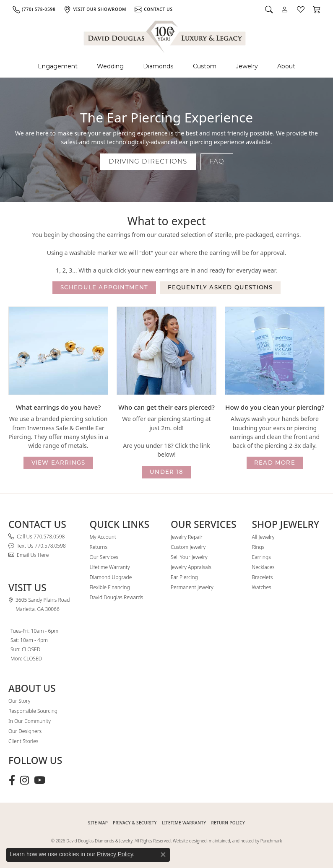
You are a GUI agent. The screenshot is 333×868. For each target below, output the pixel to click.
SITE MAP (98, 823)
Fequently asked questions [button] (220, 287)
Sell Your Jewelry (189, 557)
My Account (103, 537)
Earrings (261, 557)
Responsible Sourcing (33, 711)
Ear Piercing (184, 577)
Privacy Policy (115, 854)
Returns (99, 547)
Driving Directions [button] (148, 161)
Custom (205, 66)
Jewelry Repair (187, 537)
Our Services (104, 557)
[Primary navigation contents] (166, 66)
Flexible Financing (110, 587)
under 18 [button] (166, 472)
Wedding (110, 66)
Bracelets (263, 577)
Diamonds (158, 66)
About (286, 66)
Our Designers (25, 731)
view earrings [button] (59, 463)
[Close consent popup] (163, 855)
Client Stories (23, 741)
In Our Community (30, 721)
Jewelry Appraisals (191, 567)
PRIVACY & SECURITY (135, 823)
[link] (34, 9)
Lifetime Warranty (110, 567)
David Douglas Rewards (117, 597)
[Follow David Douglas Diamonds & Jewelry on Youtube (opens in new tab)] (40, 780)
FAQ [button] (217, 161)
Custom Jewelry (188, 547)
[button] (269, 9)
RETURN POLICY (228, 823)
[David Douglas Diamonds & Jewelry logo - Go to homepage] (165, 35)
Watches (262, 587)
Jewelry (247, 66)
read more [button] (275, 463)
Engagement (58, 66)
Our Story (19, 701)
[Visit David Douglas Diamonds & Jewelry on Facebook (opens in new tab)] (12, 780)
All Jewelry (263, 537)
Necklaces (263, 567)
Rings (258, 547)
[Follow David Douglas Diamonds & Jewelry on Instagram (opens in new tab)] (25, 780)
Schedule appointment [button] (104, 287)
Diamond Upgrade (111, 577)
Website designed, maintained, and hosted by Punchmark (227, 841)
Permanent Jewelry (192, 587)
